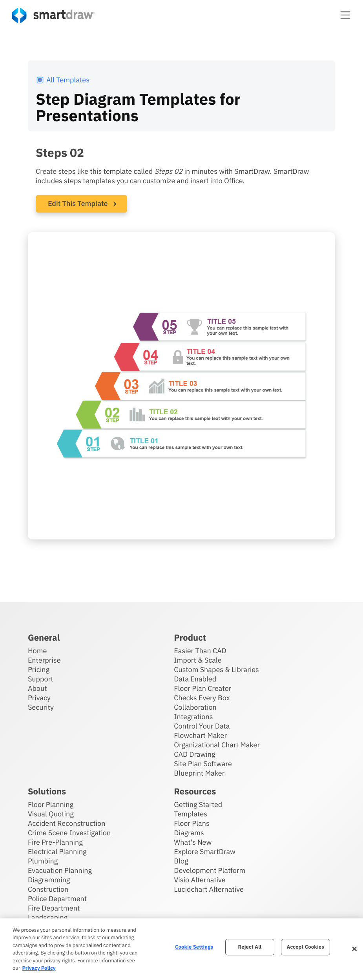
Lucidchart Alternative (209, 889)
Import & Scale (198, 660)
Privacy (39, 698)
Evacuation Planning (60, 870)
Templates (191, 814)
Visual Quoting (51, 814)
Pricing (39, 669)
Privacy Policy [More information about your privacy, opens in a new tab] (39, 968)
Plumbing (43, 861)
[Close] (354, 949)
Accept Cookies (305, 947)
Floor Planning (51, 804)
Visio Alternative (200, 880)
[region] (181, 949)
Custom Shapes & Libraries (216, 669)
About (37, 688)
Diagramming (49, 880)
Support (41, 679)
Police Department (57, 899)
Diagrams (189, 833)
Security (41, 707)
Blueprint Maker (199, 773)
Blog (181, 861)
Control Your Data (202, 726)
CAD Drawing (194, 754)
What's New (193, 842)
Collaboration (195, 707)
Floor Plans (192, 823)
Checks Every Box (202, 698)
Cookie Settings (194, 947)
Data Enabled (195, 679)
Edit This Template (78, 203)
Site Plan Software (203, 764)
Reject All (250, 947)
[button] (345, 15)
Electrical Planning (57, 852)
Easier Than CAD (200, 651)
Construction (48, 889)
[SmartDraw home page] (53, 15)
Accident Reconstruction (67, 823)
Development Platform (210, 870)
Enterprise (44, 660)
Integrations (193, 717)
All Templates (63, 80)
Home (37, 651)
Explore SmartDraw (204, 852)
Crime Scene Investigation (69, 833)
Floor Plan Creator (202, 688)
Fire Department (54, 908)
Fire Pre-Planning (55, 842)
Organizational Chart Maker (217, 745)
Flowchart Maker (200, 735)
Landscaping (48, 917)
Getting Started (198, 804)
